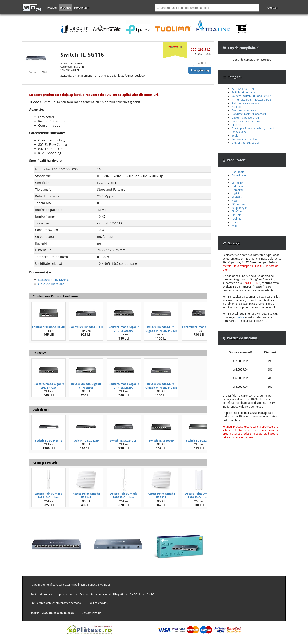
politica (240, 317)
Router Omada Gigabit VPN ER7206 (49, 386)
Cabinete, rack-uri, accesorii (249, 114)
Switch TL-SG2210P (199, 441)
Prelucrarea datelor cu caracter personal (56, 603)
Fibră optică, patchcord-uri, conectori (254, 128)
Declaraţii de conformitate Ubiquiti (101, 594)
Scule (235, 135)
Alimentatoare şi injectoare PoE (251, 99)
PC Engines (239, 204)
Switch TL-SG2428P (86, 441)
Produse (65, 8)
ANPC (150, 594)
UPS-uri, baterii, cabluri (246, 143)
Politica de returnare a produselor (52, 594)
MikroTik (237, 197)
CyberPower (239, 175)
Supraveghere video (244, 139)
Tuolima (237, 218)
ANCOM (135, 594)
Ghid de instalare (51, 284)
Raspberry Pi (239, 208)
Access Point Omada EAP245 (86, 496)
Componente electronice (247, 121)
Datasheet (53, 280)
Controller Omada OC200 (49, 327)
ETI (233, 179)
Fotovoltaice (239, 132)
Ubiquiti (236, 222)
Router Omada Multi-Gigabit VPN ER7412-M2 (161, 329)
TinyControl (239, 211)
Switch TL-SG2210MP (124, 441)
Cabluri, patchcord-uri (245, 117)
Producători (82, 8)
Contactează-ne (92, 613)
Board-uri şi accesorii (245, 110)
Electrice (237, 125)
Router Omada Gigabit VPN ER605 (86, 386)
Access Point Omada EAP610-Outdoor (199, 496)
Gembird (237, 190)
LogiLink (237, 193)
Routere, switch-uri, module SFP (251, 96)
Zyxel (235, 226)
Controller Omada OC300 (86, 327)
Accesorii (237, 107)
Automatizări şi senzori (246, 103)
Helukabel (238, 186)
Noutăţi (52, 8)
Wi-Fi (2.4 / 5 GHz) (243, 89)
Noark (235, 201)
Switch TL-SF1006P (161, 441)
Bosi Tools (238, 172)
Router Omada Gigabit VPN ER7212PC (124, 329)
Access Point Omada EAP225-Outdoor (124, 496)
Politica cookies (98, 603)
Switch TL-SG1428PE (49, 441)
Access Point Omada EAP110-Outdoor (49, 496)
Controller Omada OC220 (199, 327)
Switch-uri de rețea (243, 92)
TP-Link (236, 215)
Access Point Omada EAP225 (161, 496)
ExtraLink (237, 183)
